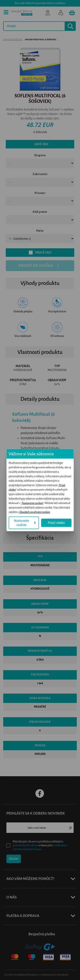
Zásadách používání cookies (35, 512)
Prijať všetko (56, 523)
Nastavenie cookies (32, 503)
